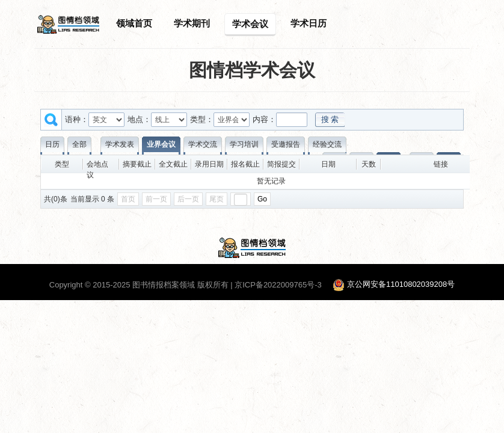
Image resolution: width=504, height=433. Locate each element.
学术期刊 (192, 23)
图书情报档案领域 (164, 285)
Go (262, 199)
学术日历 (309, 23)
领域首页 (134, 23)
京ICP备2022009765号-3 (278, 285)
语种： (77, 119)
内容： (264, 119)
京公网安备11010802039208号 (401, 285)
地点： (139, 119)
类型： (202, 119)
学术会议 (250, 24)
